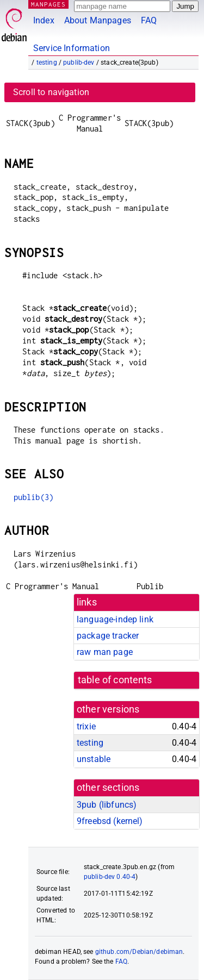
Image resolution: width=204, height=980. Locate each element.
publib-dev (79, 63)
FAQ (149, 20)
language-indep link (115, 619)
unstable (94, 759)
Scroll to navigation (51, 92)
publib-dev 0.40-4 (110, 877)
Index (44, 20)
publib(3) (33, 497)
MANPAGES (48, 4)
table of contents (115, 680)
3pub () (107, 805)
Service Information (72, 48)
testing (47, 63)
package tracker (108, 636)
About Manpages (98, 20)
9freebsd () (110, 821)
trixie (86, 726)
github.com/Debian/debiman (139, 952)
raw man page (105, 652)
